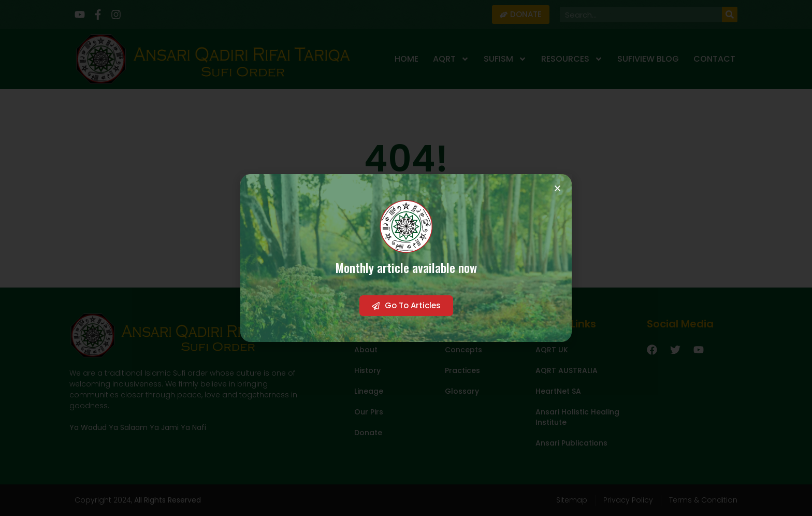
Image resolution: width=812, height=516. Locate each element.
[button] (557, 188)
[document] (406, 258)
